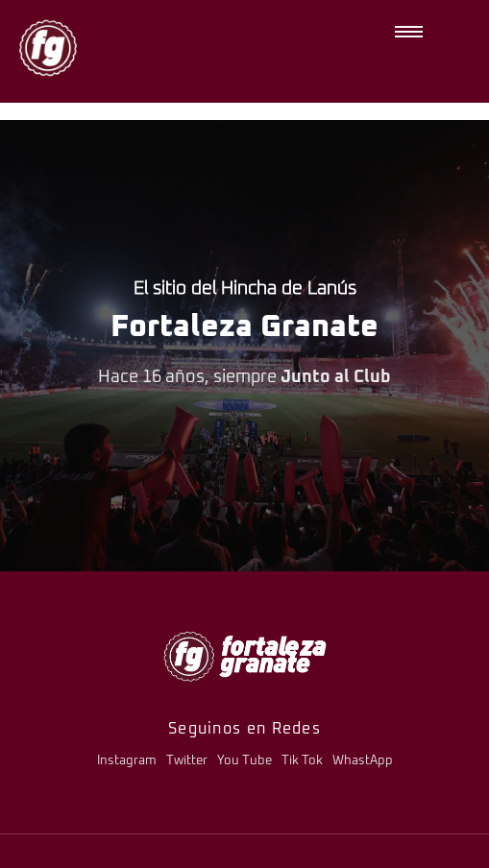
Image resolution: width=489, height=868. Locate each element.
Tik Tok (302, 761)
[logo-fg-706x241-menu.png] (245, 656)
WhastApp (363, 761)
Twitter (187, 761)
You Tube (244, 761)
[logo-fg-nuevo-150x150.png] (48, 48)
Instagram (127, 761)
